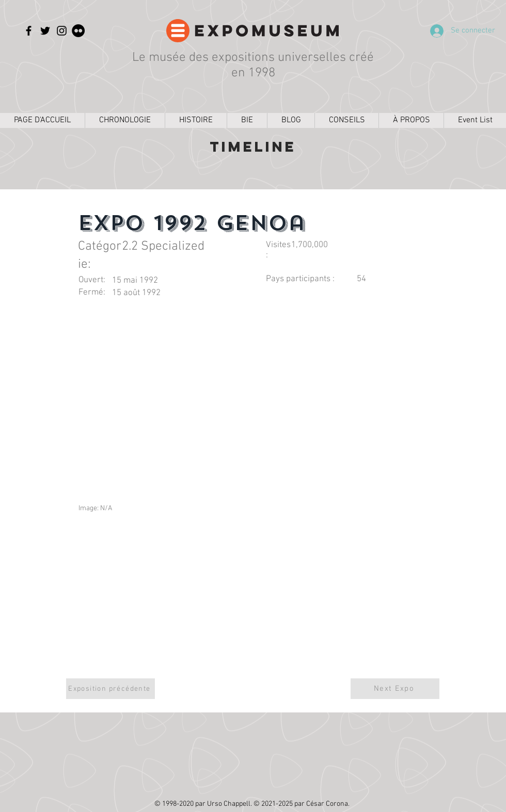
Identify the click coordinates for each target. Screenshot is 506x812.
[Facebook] (29, 31)
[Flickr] (78, 31)
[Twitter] (45, 31)
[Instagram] (62, 31)
